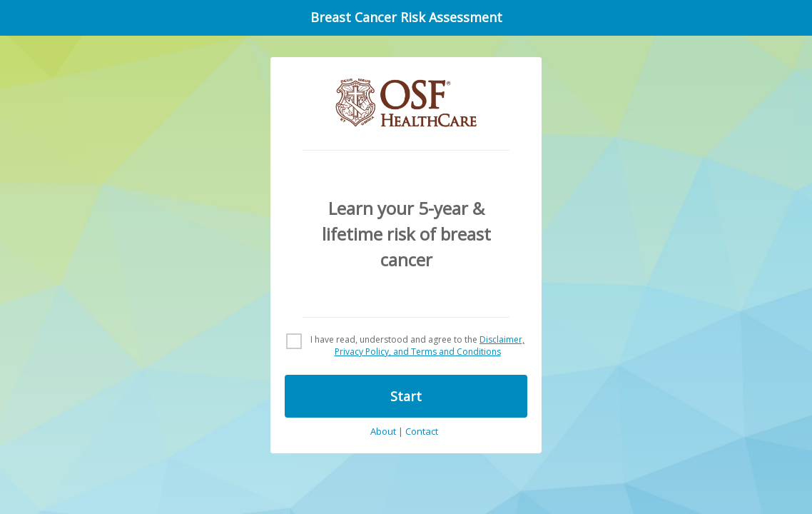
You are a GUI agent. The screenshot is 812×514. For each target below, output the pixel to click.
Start (406, 396)
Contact (422, 432)
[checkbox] (406, 346)
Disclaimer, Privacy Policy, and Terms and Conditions (430, 346)
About (383, 432)
